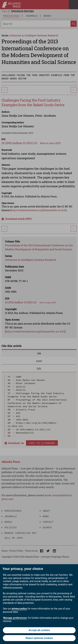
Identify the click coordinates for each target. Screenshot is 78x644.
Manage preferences (15, 618)
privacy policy (19, 609)
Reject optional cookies (39, 638)
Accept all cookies (39, 630)
